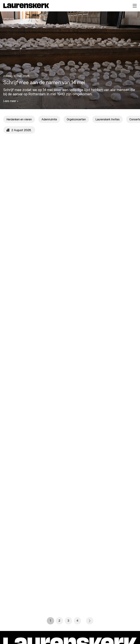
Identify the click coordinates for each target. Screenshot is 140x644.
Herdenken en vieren (19, 120)
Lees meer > (11, 101)
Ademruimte (49, 120)
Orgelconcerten (76, 120)
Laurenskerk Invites (108, 120)
